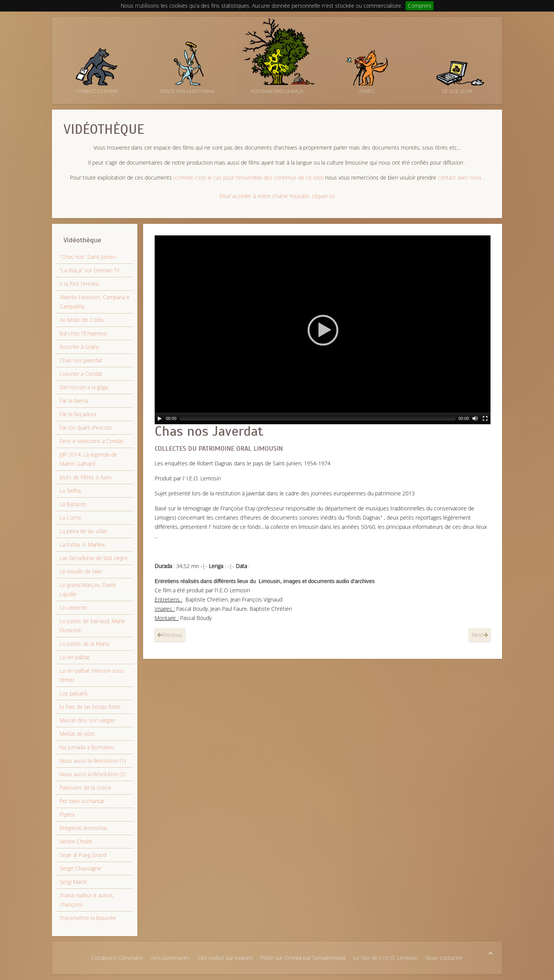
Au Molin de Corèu (82, 320)
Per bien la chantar (82, 801)
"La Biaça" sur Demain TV (90, 270)
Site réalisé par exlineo (225, 958)
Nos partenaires (170, 958)
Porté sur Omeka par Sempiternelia (303, 958)
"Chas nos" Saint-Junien (88, 257)
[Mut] (475, 418)
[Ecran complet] (485, 418)
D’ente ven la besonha (187, 91)
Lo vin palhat (75, 657)
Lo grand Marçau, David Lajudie (88, 589)
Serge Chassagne (80, 868)
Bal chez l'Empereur (83, 333)
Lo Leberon (73, 607)
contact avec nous (460, 177)
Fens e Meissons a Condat (92, 441)
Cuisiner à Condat (81, 374)
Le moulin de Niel (81, 571)
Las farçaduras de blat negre (94, 558)
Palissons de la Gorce (85, 787)
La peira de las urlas (83, 531)
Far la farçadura (78, 414)
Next (480, 635)
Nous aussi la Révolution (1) (93, 761)
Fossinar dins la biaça (277, 91)
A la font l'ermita (79, 284)
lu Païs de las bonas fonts (90, 707)
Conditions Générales (117, 958)
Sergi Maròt (73, 882)
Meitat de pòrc (77, 734)
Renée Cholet (76, 841)
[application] (323, 330)
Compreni (420, 6)
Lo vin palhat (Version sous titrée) (92, 675)
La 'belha (70, 491)
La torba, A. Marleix (82, 544)
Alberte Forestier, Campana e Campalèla (95, 302)
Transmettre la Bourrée (88, 918)
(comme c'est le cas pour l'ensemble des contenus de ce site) (249, 177)
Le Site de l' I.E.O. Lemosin (385, 958)
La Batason (73, 504)
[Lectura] (160, 418)
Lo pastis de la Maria (84, 644)
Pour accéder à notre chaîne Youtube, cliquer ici (277, 196)
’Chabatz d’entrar (97, 91)
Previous (170, 635)
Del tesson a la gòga (84, 387)
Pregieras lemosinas (84, 828)
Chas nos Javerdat (209, 431)
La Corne (70, 517)
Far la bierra (74, 401)
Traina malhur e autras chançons (86, 900)
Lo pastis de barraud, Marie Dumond (92, 626)
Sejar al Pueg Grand (83, 855)
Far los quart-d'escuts (86, 427)
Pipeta (67, 814)
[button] (323, 330)
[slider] (318, 418)
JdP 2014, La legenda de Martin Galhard (88, 459)
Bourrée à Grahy (79, 347)
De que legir (457, 91)
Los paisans (74, 693)
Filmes (367, 91)
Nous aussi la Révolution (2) (93, 774)
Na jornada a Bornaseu (87, 747)
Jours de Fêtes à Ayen (86, 477)
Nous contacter (444, 958)
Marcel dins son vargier (87, 720)
